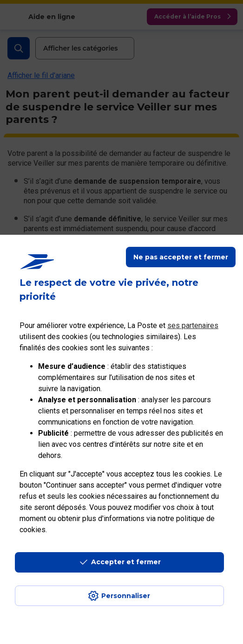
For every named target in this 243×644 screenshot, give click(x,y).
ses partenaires (193, 325)
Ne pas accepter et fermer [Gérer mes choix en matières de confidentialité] (181, 257)
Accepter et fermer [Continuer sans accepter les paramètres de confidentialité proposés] (126, 562)
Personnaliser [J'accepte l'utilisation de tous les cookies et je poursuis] (126, 596)
